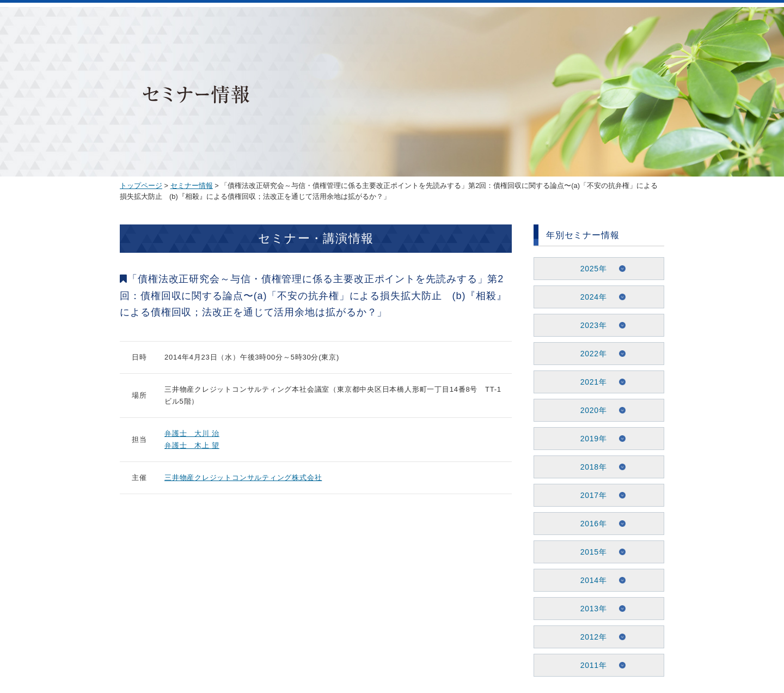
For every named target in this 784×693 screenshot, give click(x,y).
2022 (590, 354)
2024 (590, 297)
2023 (590, 325)
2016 (590, 524)
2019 (590, 439)
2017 (590, 495)
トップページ (141, 186)
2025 (590, 269)
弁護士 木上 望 (192, 445)
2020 (590, 410)
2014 (590, 580)
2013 (590, 609)
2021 (590, 382)
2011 (590, 665)
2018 (590, 467)
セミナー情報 (192, 186)
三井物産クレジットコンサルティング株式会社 (243, 478)
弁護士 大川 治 (192, 433)
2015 (590, 552)
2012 (590, 637)
